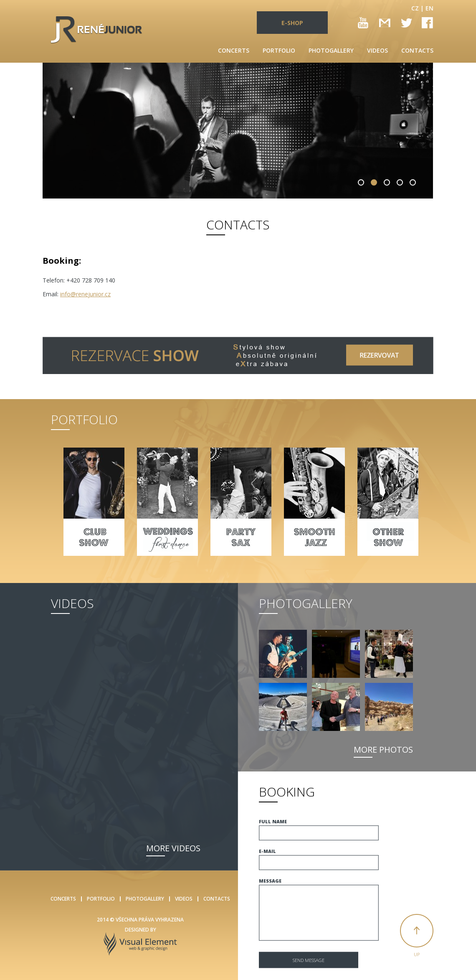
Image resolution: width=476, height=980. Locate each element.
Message (270, 881)
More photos (383, 750)
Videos (377, 50)
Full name (273, 821)
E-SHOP (292, 23)
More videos (173, 848)
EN (429, 8)
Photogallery (331, 50)
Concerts (234, 50)
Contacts (417, 50)
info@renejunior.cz (85, 294)
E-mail (267, 851)
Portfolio (279, 50)
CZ (415, 8)
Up (417, 954)
